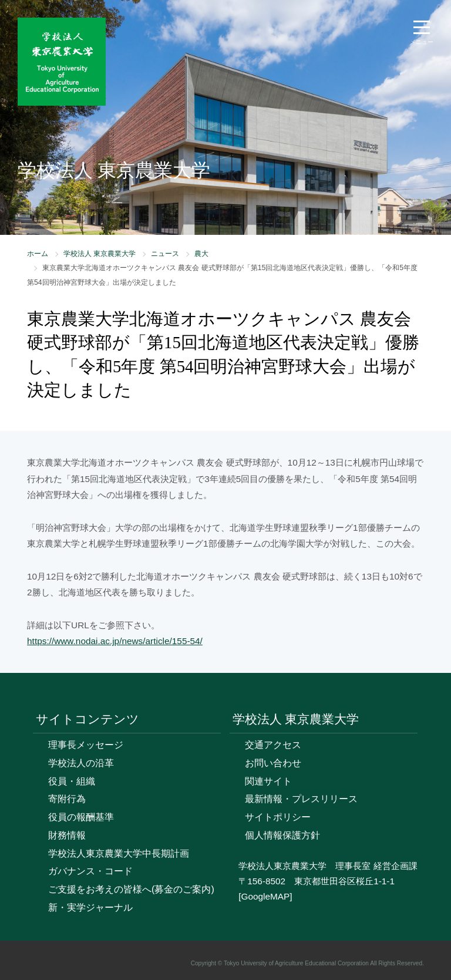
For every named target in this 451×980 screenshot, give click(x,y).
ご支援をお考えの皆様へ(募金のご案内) (131, 889)
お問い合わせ (273, 763)
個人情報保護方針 (282, 835)
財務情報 (67, 835)
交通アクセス (273, 745)
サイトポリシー (278, 817)
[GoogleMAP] (265, 896)
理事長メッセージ (86, 745)
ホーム (38, 254)
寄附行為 (67, 799)
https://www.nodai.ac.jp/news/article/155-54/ (115, 641)
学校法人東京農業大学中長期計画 (119, 853)
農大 (201, 254)
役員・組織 (72, 781)
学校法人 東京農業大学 (100, 254)
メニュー (422, 42)
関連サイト (268, 781)
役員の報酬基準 (81, 817)
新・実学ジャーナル (90, 907)
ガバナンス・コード (90, 871)
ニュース (165, 254)
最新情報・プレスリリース (301, 799)
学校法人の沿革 (81, 763)
